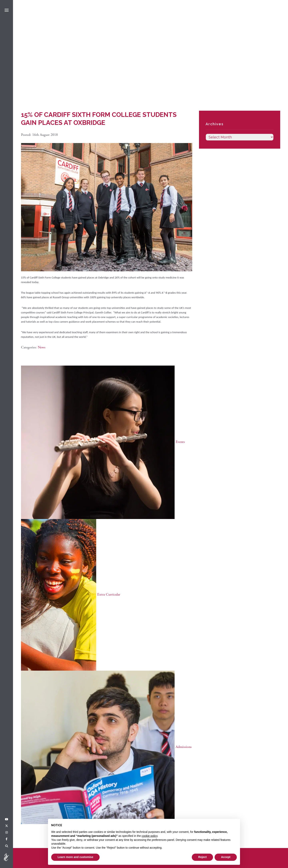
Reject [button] (202, 857)
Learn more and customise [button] (75, 857)
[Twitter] (7, 826)
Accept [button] (226, 857)
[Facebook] (6, 839)
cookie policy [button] (149, 836)
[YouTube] (7, 819)
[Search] (7, 846)
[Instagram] (7, 833)
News (42, 347)
